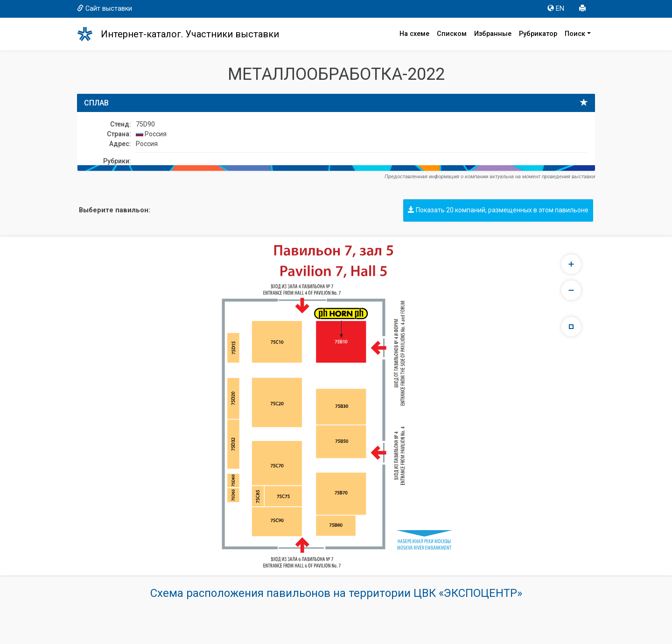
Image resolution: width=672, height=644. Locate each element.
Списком (452, 34)
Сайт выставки (105, 9)
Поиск (575, 34)
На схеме (414, 34)
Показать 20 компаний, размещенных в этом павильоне (498, 210)
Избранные (493, 34)
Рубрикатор (538, 34)
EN (556, 9)
